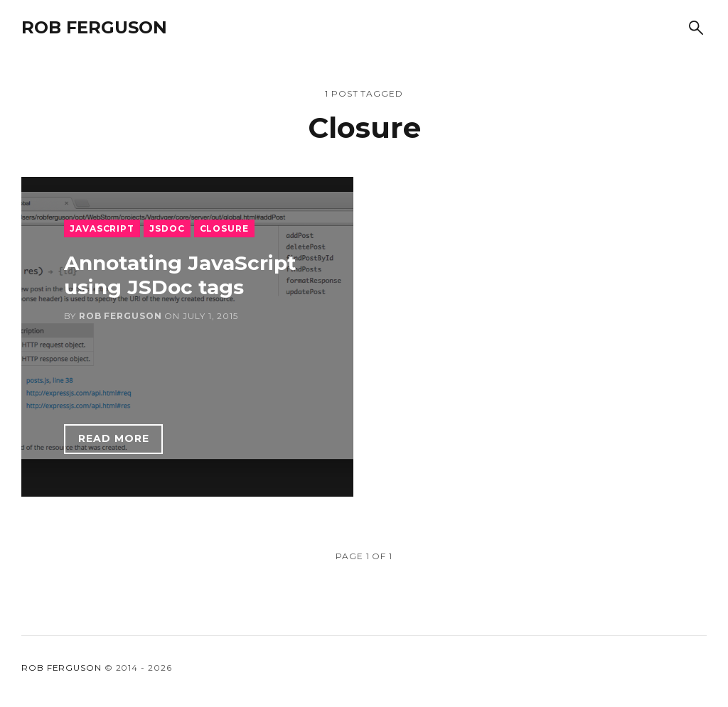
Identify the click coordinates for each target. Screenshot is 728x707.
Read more (114, 438)
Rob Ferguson (94, 27)
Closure (224, 228)
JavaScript (102, 228)
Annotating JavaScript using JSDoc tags (180, 275)
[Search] (696, 28)
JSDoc (167, 228)
